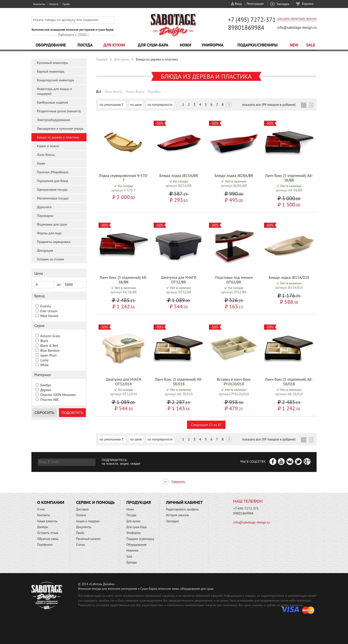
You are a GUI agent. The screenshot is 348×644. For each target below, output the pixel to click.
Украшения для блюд (53, 181)
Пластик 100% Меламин (58, 395)
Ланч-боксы (46, 155)
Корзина (308, 4)
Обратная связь (48, 539)
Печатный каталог (88, 539)
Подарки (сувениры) (140, 539)
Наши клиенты (47, 521)
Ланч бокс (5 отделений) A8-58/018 (289, 382)
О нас (41, 509)
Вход (238, 4)
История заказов (177, 515)
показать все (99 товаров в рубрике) (269, 105)
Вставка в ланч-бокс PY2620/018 (234, 382)
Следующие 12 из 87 (206, 425)
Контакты (39, 4)
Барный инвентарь (51, 71)
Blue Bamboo (50, 350)
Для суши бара (137, 527)
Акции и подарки (88, 521)
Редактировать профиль (182, 509)
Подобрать (72, 413)
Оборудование (51, 45)
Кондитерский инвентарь (55, 80)
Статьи (81, 545)
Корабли (154, 92)
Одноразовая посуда (52, 189)
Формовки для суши (52, 224)
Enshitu (46, 306)
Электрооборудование (54, 120)
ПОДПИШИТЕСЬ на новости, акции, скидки (121, 462)
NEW (294, 45)
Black (44, 341)
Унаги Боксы (135, 92)
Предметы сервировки (54, 242)
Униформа (213, 45)
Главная (102, 59)
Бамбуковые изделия (52, 102)
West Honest (49, 316)
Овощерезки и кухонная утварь (60, 129)
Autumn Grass (50, 336)
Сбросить (45, 413)
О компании (51, 502)
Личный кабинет (184, 502)
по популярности (160, 105)
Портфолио (45, 545)
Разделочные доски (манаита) (59, 111)
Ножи (186, 45)
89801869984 (246, 28)
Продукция (139, 502)
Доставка (82, 509)
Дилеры (43, 527)
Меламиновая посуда (53, 198)
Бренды (132, 562)
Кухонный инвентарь (53, 63)
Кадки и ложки (48, 146)
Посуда (85, 45)
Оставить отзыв (48, 533)
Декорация (45, 250)
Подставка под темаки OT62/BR (234, 280)
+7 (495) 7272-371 (252, 20)
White (44, 365)
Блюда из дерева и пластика (58, 137)
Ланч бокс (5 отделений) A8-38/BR (289, 178)
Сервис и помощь (95, 502)
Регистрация (255, 4)
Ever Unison (49, 311)
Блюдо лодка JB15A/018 (289, 277)
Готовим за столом (50, 259)
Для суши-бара (153, 45)
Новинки (132, 550)
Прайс (66, 4)
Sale (311, 45)
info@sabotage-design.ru (297, 27)
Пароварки (45, 216)
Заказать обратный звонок (297, 19)
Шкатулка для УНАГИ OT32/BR (179, 280)
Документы (84, 527)
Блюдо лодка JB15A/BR (179, 175)
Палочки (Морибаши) (53, 172)
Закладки (283, 4)
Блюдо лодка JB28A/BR (234, 175)
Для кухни (114, 45)
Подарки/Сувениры (258, 45)
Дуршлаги (44, 207)
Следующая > (229, 105)
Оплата (54, 4)
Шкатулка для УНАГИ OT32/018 (124, 382)
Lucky (44, 360)
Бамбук (46, 385)
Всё (98, 92)
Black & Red (49, 346)
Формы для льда (49, 233)
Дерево (46, 390)
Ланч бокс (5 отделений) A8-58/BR (123, 280)
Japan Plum (49, 355)
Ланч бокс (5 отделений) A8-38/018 (179, 382)
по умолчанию (110, 105)
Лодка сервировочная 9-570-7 (123, 178)
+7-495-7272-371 (246, 508)
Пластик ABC (50, 400)
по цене (136, 105)
